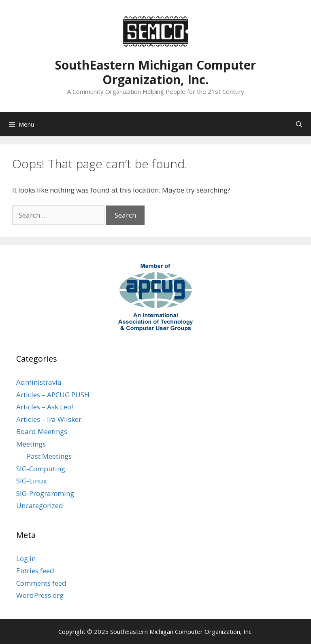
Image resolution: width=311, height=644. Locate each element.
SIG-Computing (41, 469)
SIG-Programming (45, 493)
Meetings (31, 444)
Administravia (39, 382)
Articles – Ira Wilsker (49, 419)
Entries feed (35, 571)
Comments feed (41, 583)
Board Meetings (42, 431)
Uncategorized (40, 505)
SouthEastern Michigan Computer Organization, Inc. (155, 72)
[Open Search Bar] (299, 124)
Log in (26, 558)
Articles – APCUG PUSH (53, 395)
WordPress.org (40, 595)
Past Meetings (49, 456)
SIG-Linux (32, 481)
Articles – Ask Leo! (45, 407)
